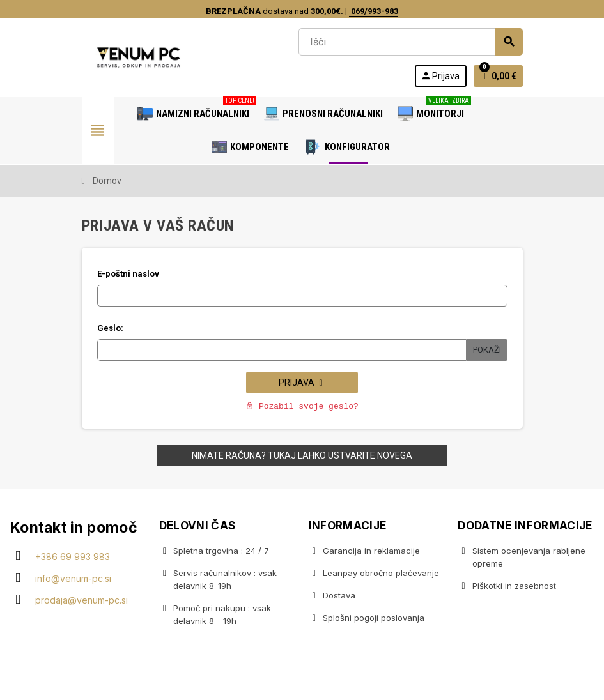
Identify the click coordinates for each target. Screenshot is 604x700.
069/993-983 (374, 11)
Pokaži (487, 350)
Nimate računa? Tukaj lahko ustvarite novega (302, 455)
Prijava (302, 383)
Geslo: (110, 328)
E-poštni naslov (128, 274)
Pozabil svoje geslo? (302, 407)
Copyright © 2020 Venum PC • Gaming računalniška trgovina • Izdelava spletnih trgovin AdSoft (302, 676)
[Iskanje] (410, 42)
